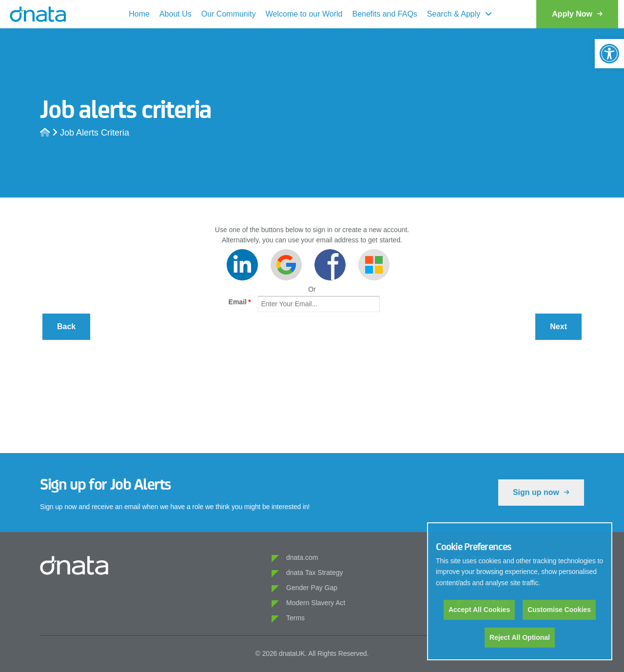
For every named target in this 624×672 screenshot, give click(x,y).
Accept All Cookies (479, 610)
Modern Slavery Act (316, 603)
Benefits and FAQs (384, 14)
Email (240, 302)
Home (139, 14)
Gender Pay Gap (312, 588)
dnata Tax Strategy (314, 573)
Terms (295, 618)
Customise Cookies (559, 610)
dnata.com (302, 557)
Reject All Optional (520, 637)
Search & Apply (454, 14)
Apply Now (577, 14)
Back (66, 326)
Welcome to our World (304, 14)
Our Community (229, 14)
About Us (175, 14)
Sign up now (541, 492)
